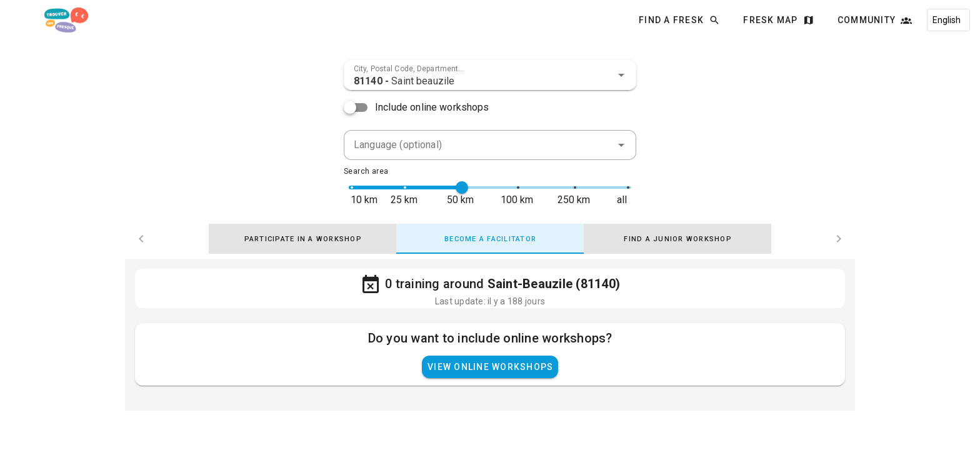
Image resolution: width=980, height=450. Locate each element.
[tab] (302, 239)
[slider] (462, 187)
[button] (621, 75)
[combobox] (490, 75)
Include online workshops (432, 107)
